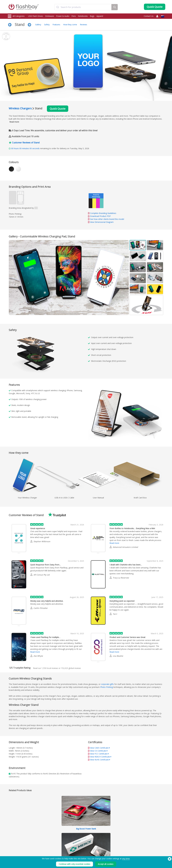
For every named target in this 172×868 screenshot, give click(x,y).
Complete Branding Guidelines (103, 213)
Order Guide (76, 837)
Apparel (100, 16)
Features (56, 25)
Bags (92, 16)
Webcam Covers (14, 845)
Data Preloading (46, 837)
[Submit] (58, 7)
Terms (106, 837)
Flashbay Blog (141, 837)
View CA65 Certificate (99, 748)
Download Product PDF (99, 216)
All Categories (16, 16)
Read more (14, 122)
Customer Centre (78, 840)
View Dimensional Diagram (102, 222)
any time (126, 859)
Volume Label (45, 848)
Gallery (38, 25)
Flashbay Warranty (79, 845)
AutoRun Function (46, 843)
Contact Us (149, 16)
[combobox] (83, 7)
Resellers (75, 848)
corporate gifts (107, 684)
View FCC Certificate (99, 754)
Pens (74, 16)
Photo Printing (106, 687)
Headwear (12, 851)
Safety (47, 25)
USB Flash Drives (36, 16)
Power (10, 843)
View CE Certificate (98, 751)
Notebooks (83, 16)
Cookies (106, 840)
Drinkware (50, 16)
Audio (10, 854)
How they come (70, 25)
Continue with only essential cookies (75, 864)
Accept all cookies (106, 864)
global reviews (71, 668)
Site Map (75, 851)
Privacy (106, 843)
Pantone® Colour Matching (50, 840)
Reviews (84, 25)
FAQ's (74, 843)
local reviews (50, 668)
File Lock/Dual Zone (47, 845)
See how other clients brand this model (107, 219)
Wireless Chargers (20, 108)
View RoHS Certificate (99, 760)
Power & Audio (63, 16)
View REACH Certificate (100, 757)
